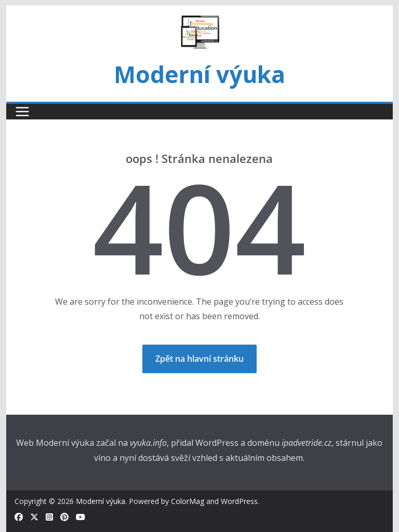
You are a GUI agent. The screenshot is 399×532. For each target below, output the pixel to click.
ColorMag (188, 501)
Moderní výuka (199, 74)
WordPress (239, 501)
